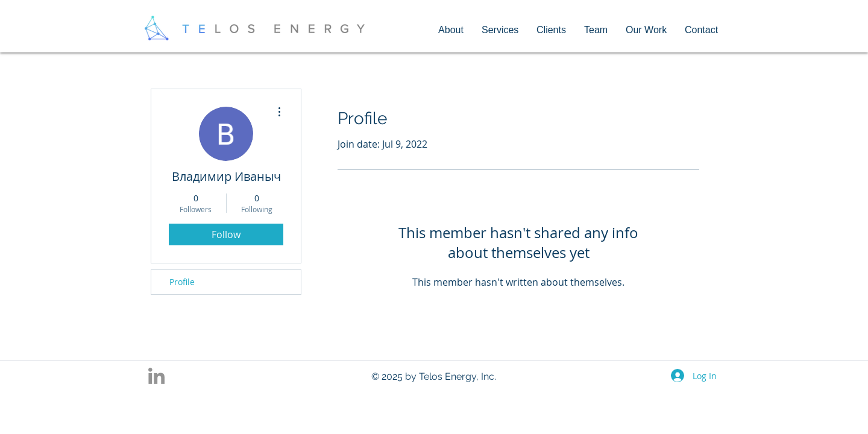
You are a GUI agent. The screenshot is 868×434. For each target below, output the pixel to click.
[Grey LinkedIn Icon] (156, 376)
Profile (182, 282)
